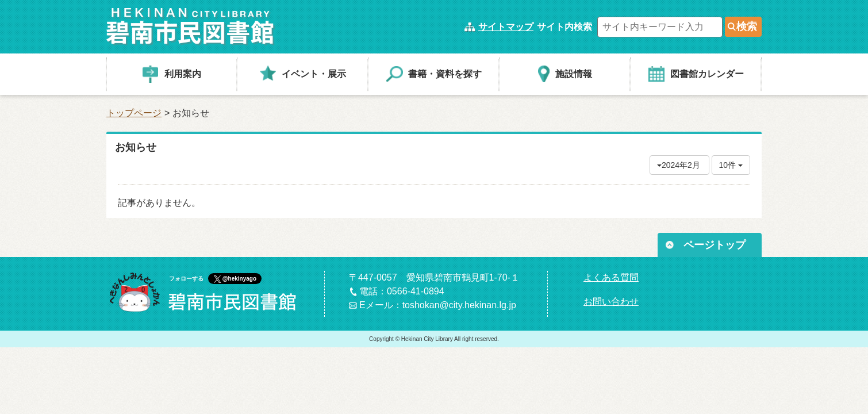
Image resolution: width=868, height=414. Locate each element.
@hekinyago (239, 279)
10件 (731, 165)
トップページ (134, 113)
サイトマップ (506, 27)
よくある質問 (611, 277)
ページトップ (715, 245)
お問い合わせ (611, 302)
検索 (747, 26)
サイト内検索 (564, 27)
